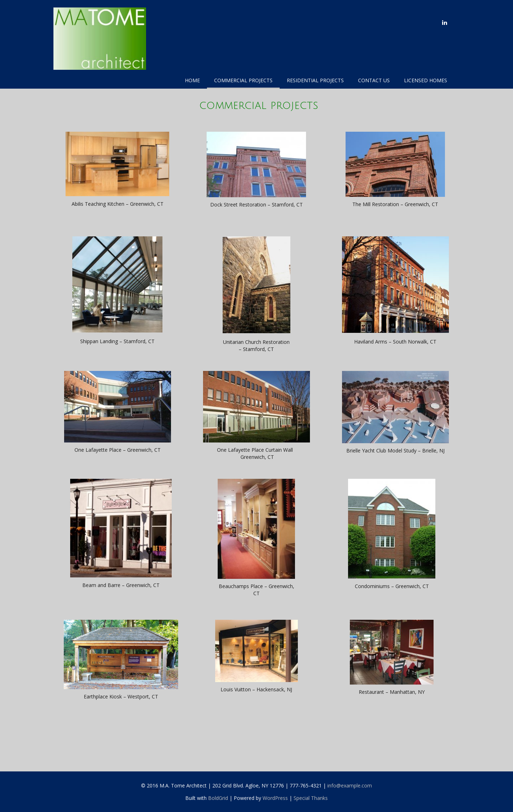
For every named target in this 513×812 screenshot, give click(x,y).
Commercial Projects (243, 80)
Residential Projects (315, 80)
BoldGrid (218, 798)
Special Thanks (311, 798)
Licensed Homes (426, 80)
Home (192, 80)
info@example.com (350, 785)
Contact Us (374, 80)
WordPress (275, 798)
